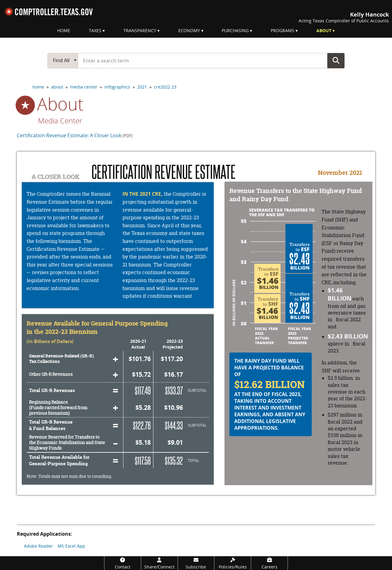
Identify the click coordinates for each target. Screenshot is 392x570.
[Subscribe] (196, 563)
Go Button (336, 60)
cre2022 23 (165, 87)
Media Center (60, 121)
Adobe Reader (38, 546)
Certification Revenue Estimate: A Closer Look (75, 135)
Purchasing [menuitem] (235, 30)
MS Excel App (71, 546)
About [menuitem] (324, 30)
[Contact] (123, 563)
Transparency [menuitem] (140, 30)
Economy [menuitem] (189, 30)
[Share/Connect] (159, 563)
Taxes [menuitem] (95, 30)
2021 (142, 87)
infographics (117, 87)
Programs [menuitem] (283, 30)
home (38, 87)
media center (84, 87)
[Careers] (269, 563)
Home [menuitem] (64, 30)
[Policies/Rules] (233, 563)
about (57, 87)
